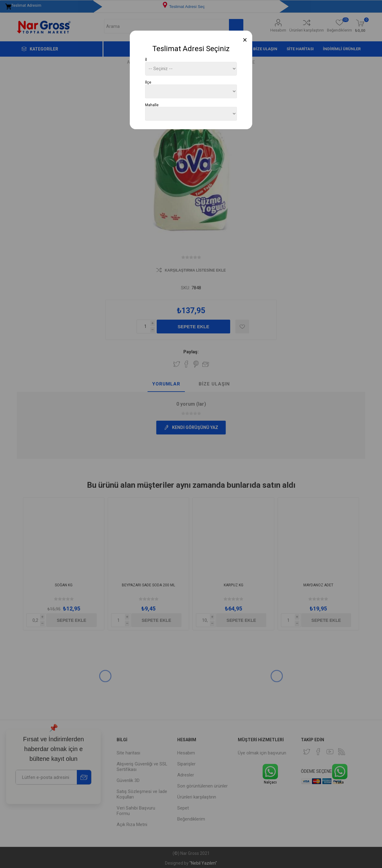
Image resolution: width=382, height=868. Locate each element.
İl (146, 60)
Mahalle (152, 105)
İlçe (148, 82)
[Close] (245, 40)
